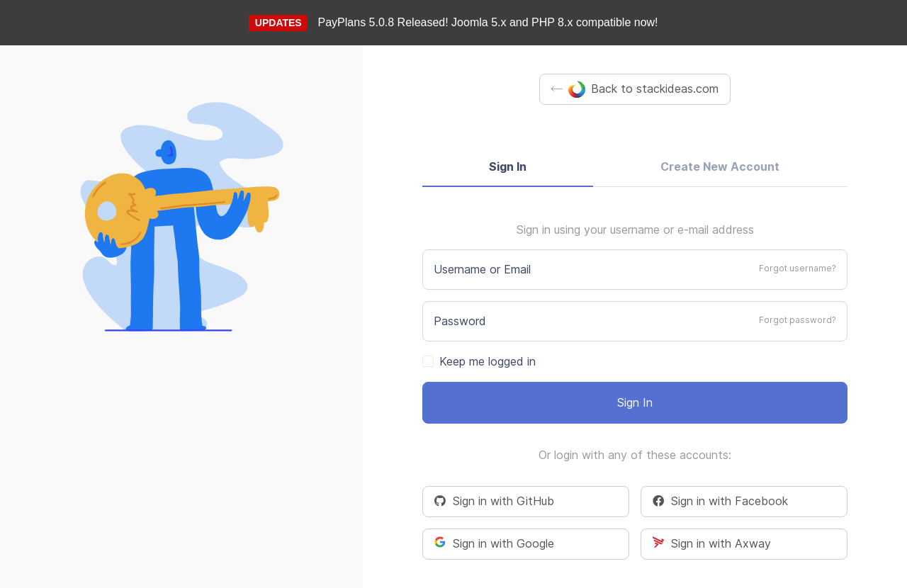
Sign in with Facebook (720, 501)
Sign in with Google (494, 543)
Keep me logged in (488, 361)
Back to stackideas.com (635, 89)
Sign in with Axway (712, 543)
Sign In (635, 402)
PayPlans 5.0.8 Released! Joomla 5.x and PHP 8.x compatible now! (488, 22)
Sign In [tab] (508, 166)
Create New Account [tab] (720, 166)
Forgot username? (798, 268)
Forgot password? (798, 320)
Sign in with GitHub (494, 501)
